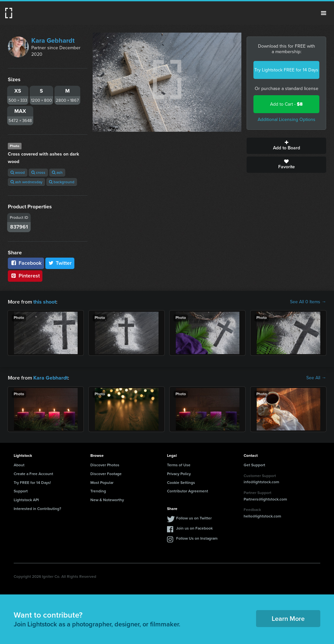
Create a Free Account (33, 474)
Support (21, 491)
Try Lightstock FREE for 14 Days (286, 70)
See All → (316, 378)
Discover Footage (106, 474)
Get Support (254, 465)
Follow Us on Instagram (197, 538)
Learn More (288, 619)
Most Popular (102, 482)
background (62, 182)
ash (57, 172)
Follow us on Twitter (194, 518)
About (19, 465)
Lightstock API (26, 500)
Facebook (26, 263)
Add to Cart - (286, 104)
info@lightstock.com (261, 482)
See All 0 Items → (308, 302)
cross (38, 172)
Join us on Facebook (194, 528)
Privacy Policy (179, 474)
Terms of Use (179, 465)
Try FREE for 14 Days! (32, 482)
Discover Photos (105, 465)
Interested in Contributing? (38, 509)
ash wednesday (26, 182)
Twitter (60, 263)
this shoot (45, 302)
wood (18, 172)
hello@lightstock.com (262, 516)
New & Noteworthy (107, 500)
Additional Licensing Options (287, 120)
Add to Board (286, 146)
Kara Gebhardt (53, 40)
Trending (98, 491)
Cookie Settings (181, 482)
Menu (324, 13)
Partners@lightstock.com (265, 499)
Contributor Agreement (188, 491)
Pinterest (25, 276)
